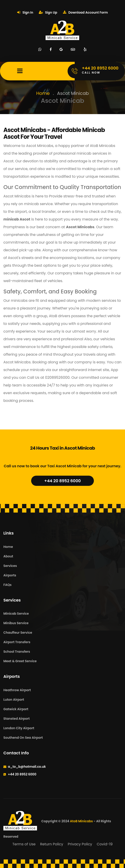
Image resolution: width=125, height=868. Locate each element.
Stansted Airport (16, 719)
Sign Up (48, 12)
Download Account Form (85, 12)
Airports (10, 575)
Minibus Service (16, 623)
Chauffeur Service (18, 633)
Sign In (25, 12)
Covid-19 (105, 844)
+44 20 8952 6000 (62, 481)
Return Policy (52, 844)
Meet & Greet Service (20, 661)
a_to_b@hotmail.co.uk (27, 767)
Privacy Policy (80, 844)
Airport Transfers (17, 642)
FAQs (7, 585)
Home (43, 93)
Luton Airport (14, 700)
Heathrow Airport (17, 690)
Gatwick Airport (16, 709)
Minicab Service (16, 614)
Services (10, 566)
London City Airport (19, 728)
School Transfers (17, 652)
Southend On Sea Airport (23, 738)
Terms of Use (24, 844)
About (8, 556)
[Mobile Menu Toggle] (20, 71)
